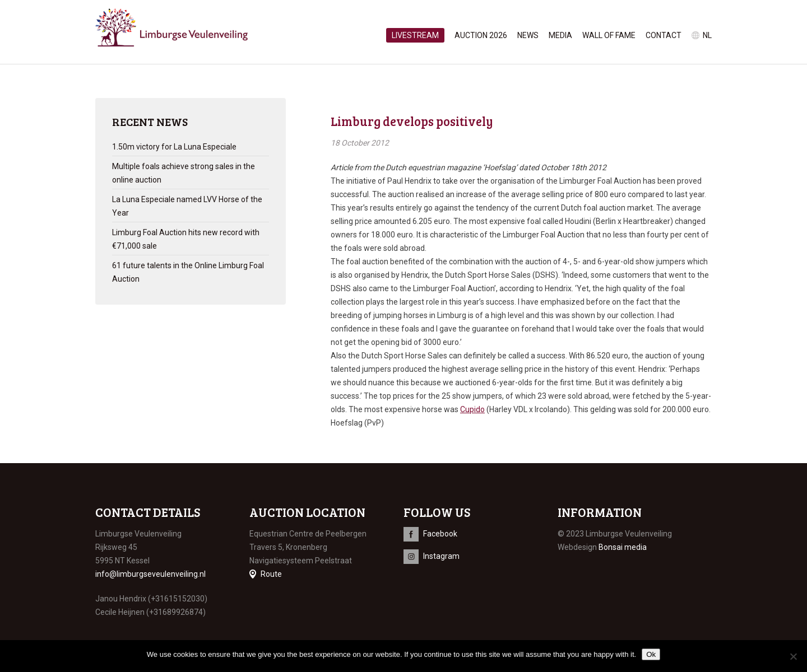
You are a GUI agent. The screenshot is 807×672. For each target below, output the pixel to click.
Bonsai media (623, 547)
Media (560, 35)
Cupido (472, 409)
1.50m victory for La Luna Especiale (174, 147)
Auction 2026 (481, 35)
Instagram (441, 556)
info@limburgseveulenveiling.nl (150, 574)
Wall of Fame (609, 35)
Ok (651, 654)
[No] (793, 656)
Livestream (415, 35)
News (528, 35)
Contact (664, 35)
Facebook (440, 534)
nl (707, 35)
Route (271, 574)
